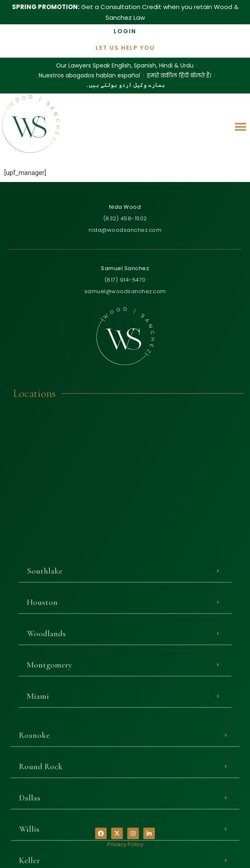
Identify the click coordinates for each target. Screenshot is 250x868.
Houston (42, 719)
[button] (241, 125)
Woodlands (46, 750)
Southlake (45, 688)
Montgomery (49, 782)
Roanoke (34, 852)
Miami (38, 813)
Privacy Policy (125, 844)
